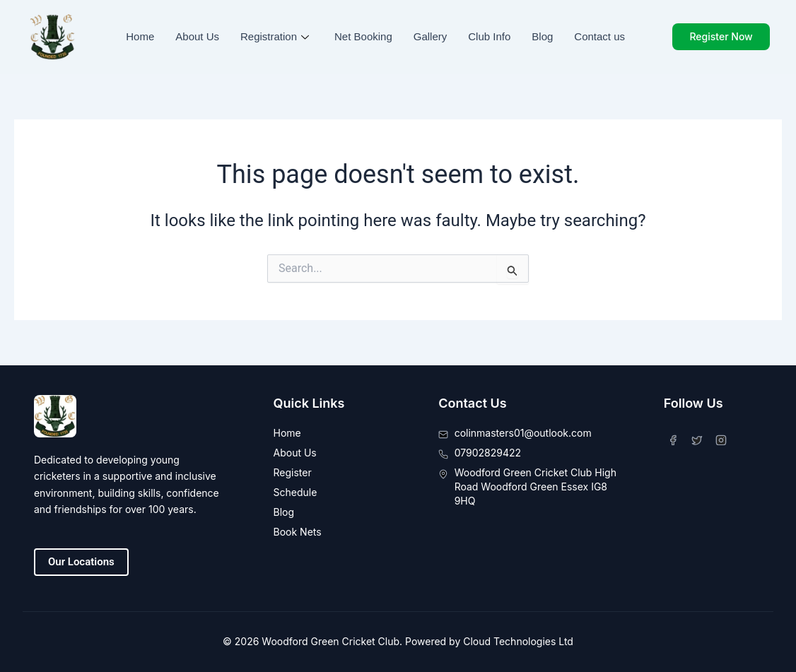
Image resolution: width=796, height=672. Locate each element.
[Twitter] (700, 438)
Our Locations (81, 562)
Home (140, 36)
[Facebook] (676, 438)
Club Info (489, 36)
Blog (542, 36)
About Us (197, 36)
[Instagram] (724, 438)
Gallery (431, 36)
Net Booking (363, 36)
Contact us (599, 36)
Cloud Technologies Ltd (518, 641)
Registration (275, 36)
